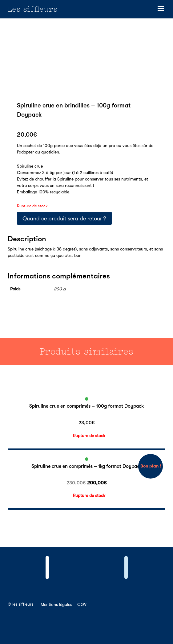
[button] (161, 8)
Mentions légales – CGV (64, 604)
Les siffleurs (32, 9)
